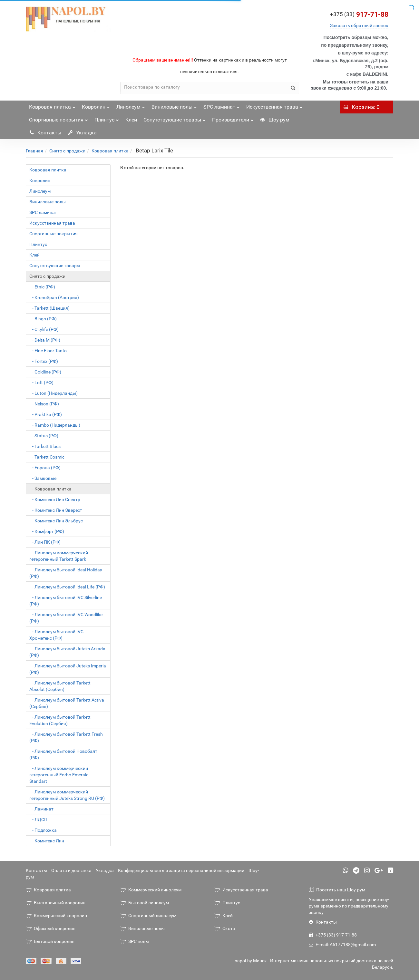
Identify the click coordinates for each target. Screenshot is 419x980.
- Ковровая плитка (50, 489)
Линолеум (131, 105)
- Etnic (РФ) (42, 287)
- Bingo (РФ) (43, 319)
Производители (233, 118)
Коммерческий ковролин (56, 916)
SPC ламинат (222, 105)
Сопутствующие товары (175, 118)
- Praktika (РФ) (46, 414)
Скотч (225, 928)
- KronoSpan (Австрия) (54, 297)
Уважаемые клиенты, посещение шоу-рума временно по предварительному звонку (349, 906)
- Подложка (43, 830)
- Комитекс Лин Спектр (55, 500)
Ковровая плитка (52, 105)
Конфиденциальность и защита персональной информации (181, 870)
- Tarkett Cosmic (47, 457)
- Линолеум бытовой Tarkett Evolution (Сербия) (60, 720)
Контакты (45, 133)
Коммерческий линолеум (151, 890)
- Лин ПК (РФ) (45, 542)
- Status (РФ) (44, 436)
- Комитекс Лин (47, 841)
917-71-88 (359, 15)
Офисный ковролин (51, 928)
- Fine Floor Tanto (48, 351)
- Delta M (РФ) (45, 340)
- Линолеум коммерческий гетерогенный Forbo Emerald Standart (59, 775)
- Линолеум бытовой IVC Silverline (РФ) (66, 601)
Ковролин (96, 105)
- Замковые (43, 478)
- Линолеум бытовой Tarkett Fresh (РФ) (66, 737)
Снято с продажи (67, 151)
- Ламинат (41, 809)
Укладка (82, 133)
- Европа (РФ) (45, 468)
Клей (131, 120)
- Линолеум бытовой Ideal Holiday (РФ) (66, 573)
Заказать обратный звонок (359, 25)
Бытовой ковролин (50, 941)
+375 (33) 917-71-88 (333, 935)
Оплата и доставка (71, 870)
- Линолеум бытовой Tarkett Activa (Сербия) (67, 703)
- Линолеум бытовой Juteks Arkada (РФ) (67, 652)
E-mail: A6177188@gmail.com (342, 945)
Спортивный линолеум (148, 916)
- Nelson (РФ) (44, 404)
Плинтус (107, 118)
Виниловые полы (174, 105)
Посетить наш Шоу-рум (337, 890)
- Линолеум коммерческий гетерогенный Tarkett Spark (59, 556)
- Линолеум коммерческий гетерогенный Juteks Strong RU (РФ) (67, 795)
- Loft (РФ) (41, 383)
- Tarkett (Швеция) (49, 308)
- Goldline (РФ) (45, 372)
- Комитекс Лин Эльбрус (56, 521)
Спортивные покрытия (58, 118)
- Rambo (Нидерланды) (55, 425)
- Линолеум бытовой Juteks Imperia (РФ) (68, 669)
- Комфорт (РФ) (47, 531)
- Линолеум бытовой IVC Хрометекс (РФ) (56, 635)
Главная (34, 151)
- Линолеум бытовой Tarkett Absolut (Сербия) (60, 686)
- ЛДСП (38, 820)
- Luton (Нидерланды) (54, 393)
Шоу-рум (275, 120)
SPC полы (135, 941)
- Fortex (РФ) (44, 361)
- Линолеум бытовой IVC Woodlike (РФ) (66, 618)
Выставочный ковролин (56, 903)
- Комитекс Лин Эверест (56, 510)
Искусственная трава (274, 105)
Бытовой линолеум (145, 903)
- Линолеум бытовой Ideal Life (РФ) (67, 587)
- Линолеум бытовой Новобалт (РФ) (63, 754)
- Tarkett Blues (45, 446)
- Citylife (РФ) (44, 329)
